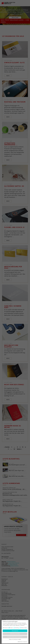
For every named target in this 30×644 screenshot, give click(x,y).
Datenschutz (20, 642)
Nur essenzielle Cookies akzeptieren (15, 637)
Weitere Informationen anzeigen (15, 639)
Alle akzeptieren (15, 631)
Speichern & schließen (15, 634)
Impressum (25, 642)
